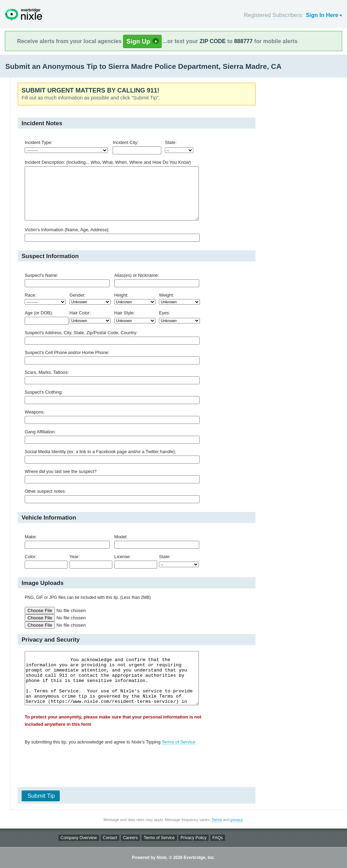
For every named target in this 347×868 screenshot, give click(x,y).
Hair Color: (80, 313)
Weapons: (35, 412)
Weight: (166, 295)
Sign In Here (322, 15)
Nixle (24, 14)
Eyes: (164, 313)
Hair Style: (125, 313)
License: (123, 557)
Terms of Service (179, 742)
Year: (75, 557)
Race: (31, 295)
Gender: (78, 295)
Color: (31, 557)
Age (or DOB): (39, 313)
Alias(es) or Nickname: (137, 275)
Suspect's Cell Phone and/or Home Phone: (67, 352)
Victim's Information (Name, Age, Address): (67, 230)
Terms (217, 820)
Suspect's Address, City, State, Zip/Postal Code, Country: (81, 333)
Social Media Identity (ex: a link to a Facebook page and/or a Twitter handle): (100, 452)
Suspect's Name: (42, 275)
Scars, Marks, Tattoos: (47, 372)
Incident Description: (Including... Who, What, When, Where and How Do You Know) (108, 162)
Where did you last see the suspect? (61, 471)
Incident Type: (39, 142)
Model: (121, 537)
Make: (31, 537)
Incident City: (126, 142)
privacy (236, 820)
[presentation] (134, 767)
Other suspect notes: (45, 491)
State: (171, 142)
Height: (122, 295)
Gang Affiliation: (40, 432)
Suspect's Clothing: (44, 392)
